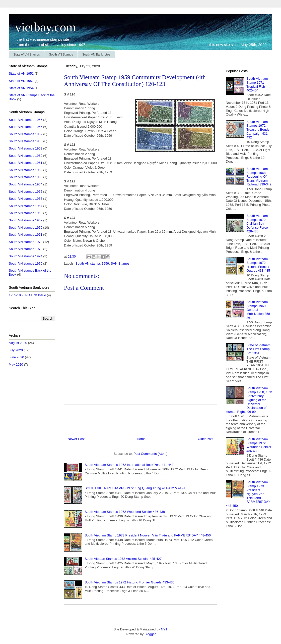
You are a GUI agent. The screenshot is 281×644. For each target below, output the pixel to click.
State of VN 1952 (21, 81)
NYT (164, 629)
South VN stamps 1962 (26, 170)
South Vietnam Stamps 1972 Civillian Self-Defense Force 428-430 (257, 224)
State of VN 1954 (21, 88)
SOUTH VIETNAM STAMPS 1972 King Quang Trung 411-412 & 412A (135, 488)
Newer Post (76, 439)
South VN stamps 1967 (26, 206)
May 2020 (16, 364)
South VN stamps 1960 (26, 156)
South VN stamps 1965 (26, 192)
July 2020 (16, 350)
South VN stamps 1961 (26, 163)
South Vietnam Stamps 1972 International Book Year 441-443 (129, 465)
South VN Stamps (61, 55)
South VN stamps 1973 (26, 249)
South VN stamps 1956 (26, 127)
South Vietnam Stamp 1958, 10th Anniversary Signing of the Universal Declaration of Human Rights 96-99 (249, 400)
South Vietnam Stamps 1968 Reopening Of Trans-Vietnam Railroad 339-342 (259, 177)
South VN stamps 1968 (26, 213)
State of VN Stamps (26, 55)
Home (141, 439)
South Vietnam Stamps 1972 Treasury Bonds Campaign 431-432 (258, 130)
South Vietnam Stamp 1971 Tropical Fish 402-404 (257, 84)
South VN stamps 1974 (26, 256)
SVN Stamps (120, 263)
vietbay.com (42, 27)
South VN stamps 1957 (26, 134)
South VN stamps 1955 (26, 120)
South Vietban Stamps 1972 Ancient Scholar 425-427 (123, 559)
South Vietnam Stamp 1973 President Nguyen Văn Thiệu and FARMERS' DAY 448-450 (148, 535)
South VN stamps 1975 (26, 263)
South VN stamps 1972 (26, 242)
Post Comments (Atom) (150, 454)
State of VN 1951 (21, 73)
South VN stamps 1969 (26, 220)
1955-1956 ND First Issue (27, 295)
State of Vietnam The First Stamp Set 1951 (258, 349)
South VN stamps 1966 (26, 199)
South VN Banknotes (96, 55)
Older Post (206, 439)
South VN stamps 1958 (26, 141)
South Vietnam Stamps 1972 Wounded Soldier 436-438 (125, 512)
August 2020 (18, 343)
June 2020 (16, 357)
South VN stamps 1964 (26, 184)
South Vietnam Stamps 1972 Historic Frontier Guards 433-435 (129, 582)
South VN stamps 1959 (92, 263)
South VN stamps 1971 (26, 235)
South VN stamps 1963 (26, 177)
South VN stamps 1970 (26, 228)
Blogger (150, 634)
